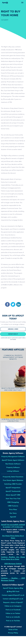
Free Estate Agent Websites (13, 480)
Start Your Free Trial (13, 499)
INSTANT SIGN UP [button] (13, 334)
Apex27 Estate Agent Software (13, 460)
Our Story (13, 513)
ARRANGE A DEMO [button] (13, 329)
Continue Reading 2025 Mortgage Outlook (13, 579)
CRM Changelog (13, 502)
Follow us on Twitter (13, 613)
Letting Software (13, 471)
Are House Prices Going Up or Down (13, 537)
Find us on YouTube (13, 621)
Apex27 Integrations (13, 488)
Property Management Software (13, 457)
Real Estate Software (13, 464)
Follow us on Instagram (13, 606)
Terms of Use (13, 630)
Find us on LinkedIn (13, 617)
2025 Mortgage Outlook (13, 564)
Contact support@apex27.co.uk (13, 595)
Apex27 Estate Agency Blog (13, 588)
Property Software (13, 467)
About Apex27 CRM (13, 495)
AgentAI (13, 517)
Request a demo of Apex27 (13, 602)
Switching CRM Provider (13, 484)
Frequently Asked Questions (13, 477)
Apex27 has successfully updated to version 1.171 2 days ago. (13, 526)
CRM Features (13, 506)
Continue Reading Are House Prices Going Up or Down (13, 558)
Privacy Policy (13, 633)
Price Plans (13, 510)
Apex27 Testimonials (13, 491)
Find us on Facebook (13, 610)
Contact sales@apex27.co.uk (13, 599)
